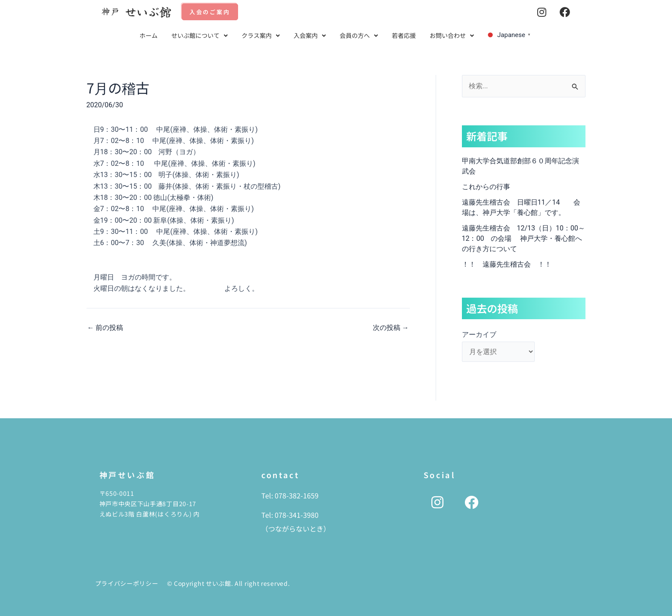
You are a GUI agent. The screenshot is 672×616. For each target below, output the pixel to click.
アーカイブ (479, 334)
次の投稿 (391, 328)
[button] (200, 36)
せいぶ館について (200, 35)
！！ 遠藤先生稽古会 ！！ (507, 264)
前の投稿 (105, 328)
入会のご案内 (210, 12)
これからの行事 (486, 187)
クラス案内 (261, 35)
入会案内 (310, 35)
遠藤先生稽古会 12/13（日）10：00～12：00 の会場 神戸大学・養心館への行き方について (524, 238)
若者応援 (404, 35)
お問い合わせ (452, 35)
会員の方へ (359, 35)
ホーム (149, 35)
